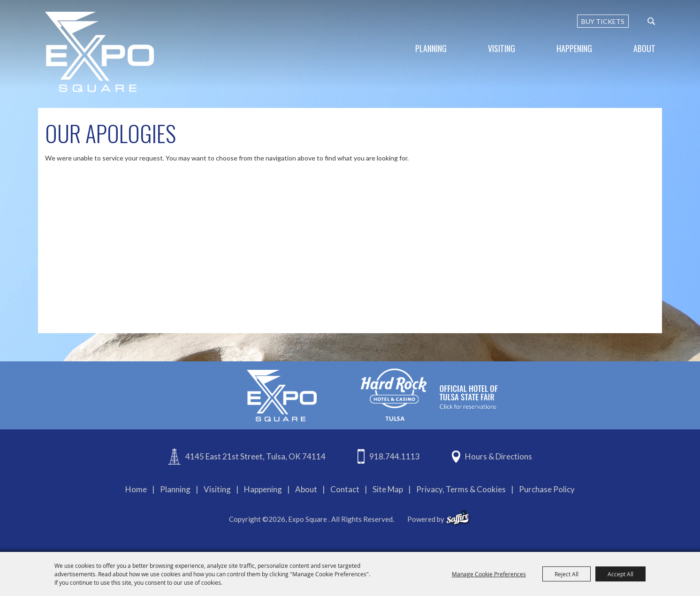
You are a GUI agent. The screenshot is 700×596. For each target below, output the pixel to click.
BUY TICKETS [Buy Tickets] (603, 21)
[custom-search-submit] (651, 21)
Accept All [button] (620, 574)
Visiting (502, 48)
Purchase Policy (547, 489)
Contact (345, 489)
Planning (431, 48)
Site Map (388, 489)
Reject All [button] (567, 574)
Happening (574, 48)
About (644, 48)
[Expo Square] (99, 52)
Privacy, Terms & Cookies (461, 489)
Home (136, 489)
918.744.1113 (395, 456)
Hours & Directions (498, 456)
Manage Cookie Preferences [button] (489, 574)
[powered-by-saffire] (458, 518)
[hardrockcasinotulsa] (429, 394)
